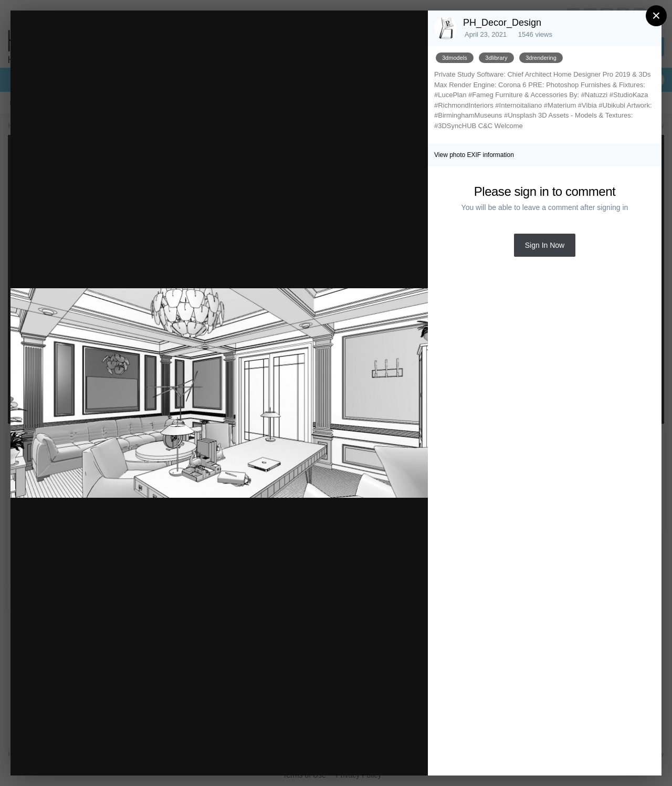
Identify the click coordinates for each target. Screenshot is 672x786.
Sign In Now (545, 245)
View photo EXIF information (474, 155)
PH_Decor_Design (502, 23)
